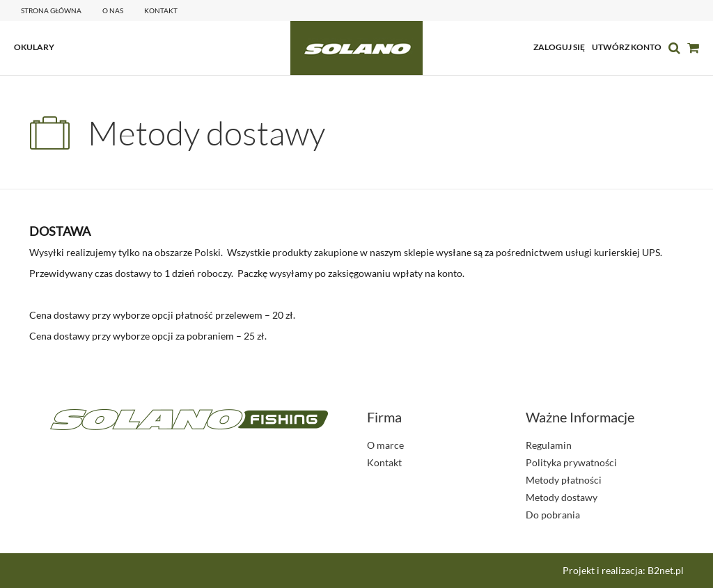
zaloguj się (559, 47)
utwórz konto (627, 47)
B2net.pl (666, 570)
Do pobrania (553, 515)
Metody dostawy (562, 497)
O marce (385, 445)
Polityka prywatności (571, 462)
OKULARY (34, 47)
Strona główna (51, 10)
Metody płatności (564, 480)
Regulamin (549, 445)
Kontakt (384, 462)
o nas (113, 10)
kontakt (161, 10)
